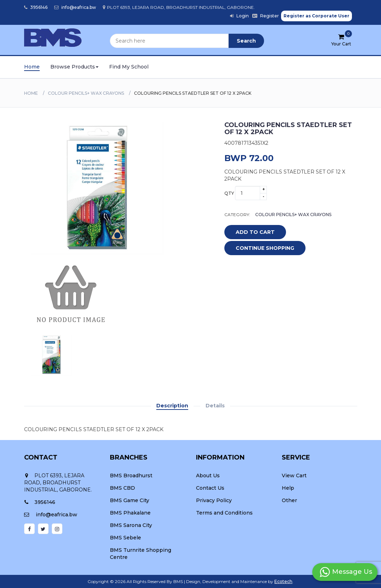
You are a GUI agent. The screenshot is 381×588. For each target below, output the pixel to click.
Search (246, 41)
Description (172, 406)
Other (289, 500)
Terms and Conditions (224, 513)
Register (266, 16)
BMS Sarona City (131, 525)
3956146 (36, 7)
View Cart (294, 476)
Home (32, 67)
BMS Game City (130, 500)
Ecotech (283, 581)
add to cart (250, 232)
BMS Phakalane (130, 513)
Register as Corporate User (316, 16)
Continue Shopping (265, 248)
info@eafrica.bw (75, 7)
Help (288, 488)
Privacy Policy (214, 500)
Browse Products (74, 67)
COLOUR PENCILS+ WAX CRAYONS (86, 93)
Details (215, 406)
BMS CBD (122, 488)
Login (239, 16)
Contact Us (210, 488)
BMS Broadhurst (131, 476)
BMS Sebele (125, 538)
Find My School (129, 67)
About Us (208, 476)
